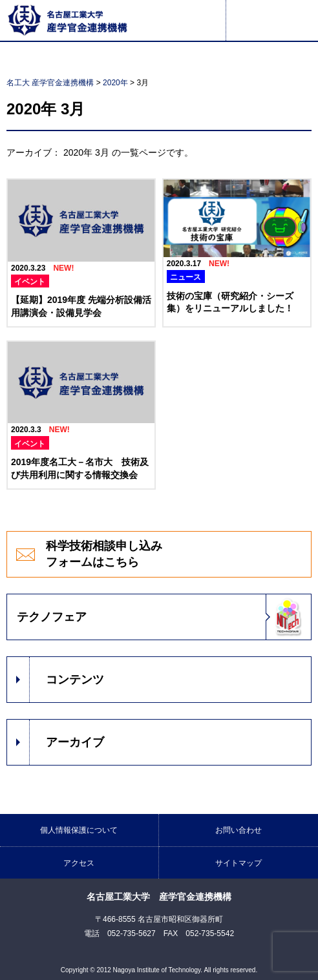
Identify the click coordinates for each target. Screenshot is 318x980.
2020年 (115, 83)
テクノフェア (52, 617)
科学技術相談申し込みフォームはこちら (104, 554)
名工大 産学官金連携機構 (50, 83)
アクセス (79, 863)
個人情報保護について (79, 830)
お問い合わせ (238, 830)
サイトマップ (238, 863)
